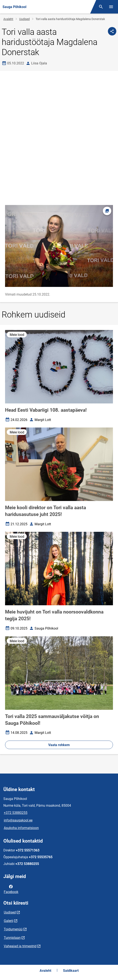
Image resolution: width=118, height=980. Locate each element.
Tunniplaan (12, 938)
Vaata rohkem (59, 745)
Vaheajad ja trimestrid (20, 946)
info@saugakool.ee (18, 820)
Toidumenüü (13, 929)
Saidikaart (71, 971)
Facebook (11, 889)
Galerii (9, 921)
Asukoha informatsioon (21, 828)
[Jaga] (112, 31)
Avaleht (8, 19)
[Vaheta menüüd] (111, 7)
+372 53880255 (16, 813)
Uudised (24, 19)
